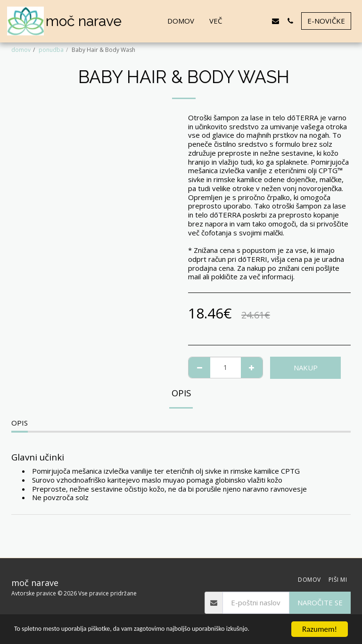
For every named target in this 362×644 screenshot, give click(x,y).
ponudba (51, 50)
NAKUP (306, 368)
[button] (246, 21)
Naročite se (320, 602)
